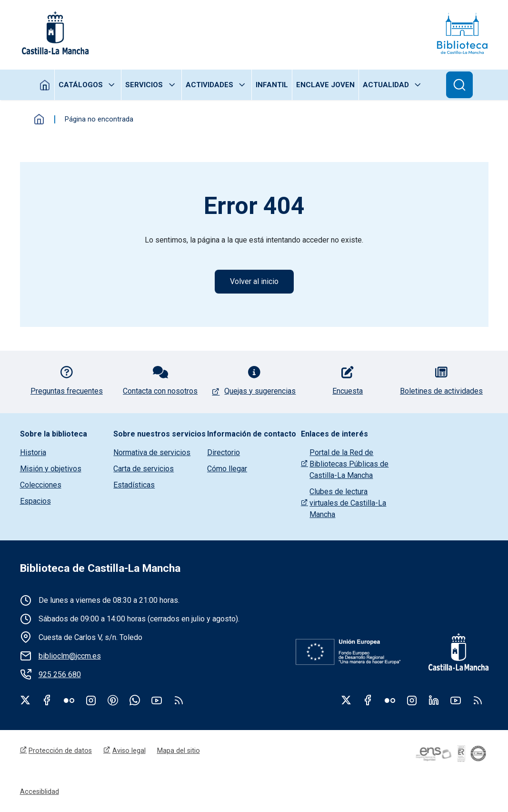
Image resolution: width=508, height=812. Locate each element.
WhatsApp (135, 700)
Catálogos (81, 85)
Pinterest (113, 700)
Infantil (272, 85)
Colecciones (41, 485)
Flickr (69, 700)
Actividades (209, 85)
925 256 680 (60, 675)
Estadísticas (134, 485)
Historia (33, 452)
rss (179, 700)
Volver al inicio (254, 281)
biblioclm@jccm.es (70, 656)
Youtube (157, 700)
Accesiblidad (40, 792)
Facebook (47, 700)
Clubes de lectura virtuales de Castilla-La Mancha (348, 503)
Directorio (224, 452)
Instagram (91, 700)
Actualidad (386, 85)
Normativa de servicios (152, 452)
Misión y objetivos (51, 469)
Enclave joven (325, 85)
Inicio (45, 85)
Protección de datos (60, 751)
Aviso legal (129, 751)
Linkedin (434, 700)
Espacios (35, 501)
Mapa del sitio (179, 751)
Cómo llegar (227, 469)
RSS (478, 700)
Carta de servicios (144, 469)
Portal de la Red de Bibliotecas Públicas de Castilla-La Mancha (349, 464)
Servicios (144, 85)
